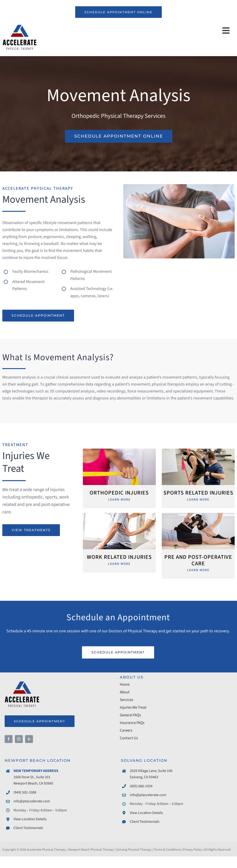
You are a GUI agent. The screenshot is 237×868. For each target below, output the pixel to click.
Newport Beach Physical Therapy (91, 850)
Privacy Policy (192, 850)
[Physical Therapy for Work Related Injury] (119, 515)
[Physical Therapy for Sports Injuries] (198, 451)
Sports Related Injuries (198, 493)
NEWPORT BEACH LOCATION (38, 760)
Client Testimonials (28, 828)
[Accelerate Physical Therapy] (19, 26)
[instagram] (19, 739)
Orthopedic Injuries (119, 493)
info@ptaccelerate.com (32, 801)
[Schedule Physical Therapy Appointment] (38, 316)
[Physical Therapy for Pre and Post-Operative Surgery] (198, 515)
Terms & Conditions (167, 850)
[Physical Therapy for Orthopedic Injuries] (119, 451)
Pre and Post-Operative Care (198, 560)
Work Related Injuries (119, 557)
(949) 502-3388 (25, 792)
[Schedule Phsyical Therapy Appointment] (119, 136)
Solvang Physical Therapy (134, 850)
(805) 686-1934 (141, 786)
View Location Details (30, 819)
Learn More (119, 500)
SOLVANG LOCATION (144, 760)
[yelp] (29, 739)
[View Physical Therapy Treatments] (31, 530)
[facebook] (9, 739)
